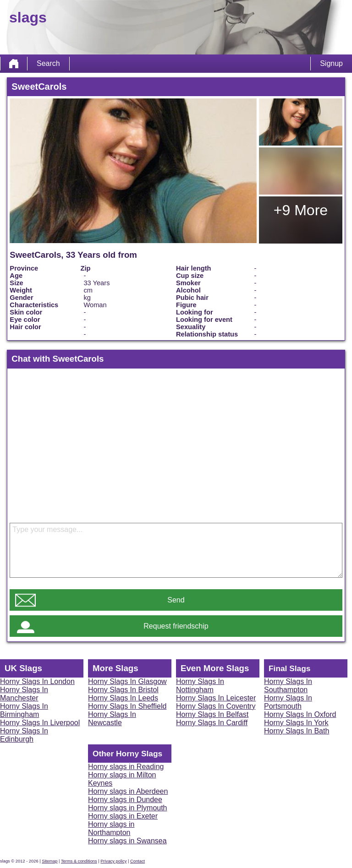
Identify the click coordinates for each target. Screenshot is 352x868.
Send (176, 600)
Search (48, 63)
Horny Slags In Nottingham (200, 686)
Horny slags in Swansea (127, 841)
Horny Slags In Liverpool (40, 723)
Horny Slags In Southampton (288, 686)
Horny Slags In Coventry (216, 706)
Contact (137, 861)
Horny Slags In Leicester (216, 698)
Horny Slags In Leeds (123, 698)
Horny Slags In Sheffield (127, 706)
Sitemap (49, 861)
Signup (331, 63)
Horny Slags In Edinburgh (24, 735)
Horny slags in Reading (126, 767)
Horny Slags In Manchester (24, 694)
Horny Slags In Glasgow (127, 681)
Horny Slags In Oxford (300, 714)
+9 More (301, 210)
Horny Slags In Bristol (123, 690)
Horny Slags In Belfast (212, 714)
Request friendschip (176, 626)
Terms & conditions (79, 861)
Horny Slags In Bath (297, 731)
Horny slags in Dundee (125, 800)
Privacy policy (113, 861)
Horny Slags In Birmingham (24, 710)
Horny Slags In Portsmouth (288, 702)
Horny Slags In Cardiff (212, 723)
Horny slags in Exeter (123, 816)
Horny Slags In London (37, 681)
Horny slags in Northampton (111, 828)
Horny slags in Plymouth (128, 808)
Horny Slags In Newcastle (112, 719)
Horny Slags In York (296, 723)
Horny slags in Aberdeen (128, 791)
